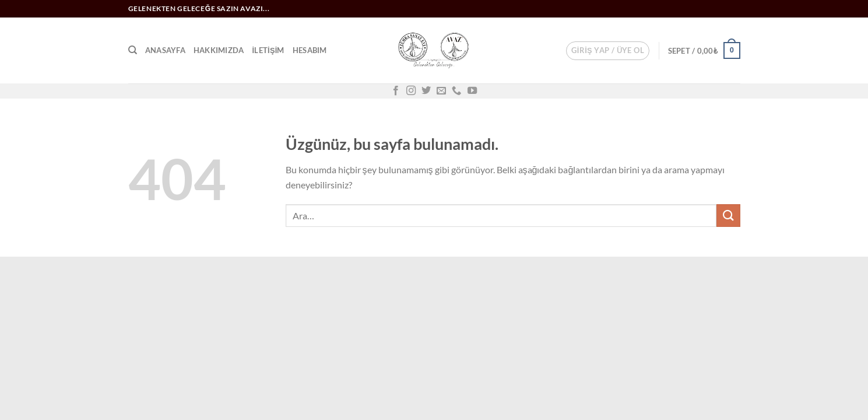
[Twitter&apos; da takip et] (426, 91)
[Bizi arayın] (456, 91)
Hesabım (310, 50)
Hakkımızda (219, 50)
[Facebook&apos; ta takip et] (396, 91)
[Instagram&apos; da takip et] (411, 91)
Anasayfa (165, 50)
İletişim (268, 50)
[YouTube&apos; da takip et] (472, 91)
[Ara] (133, 50)
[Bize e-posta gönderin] (441, 91)
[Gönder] (728, 216)
